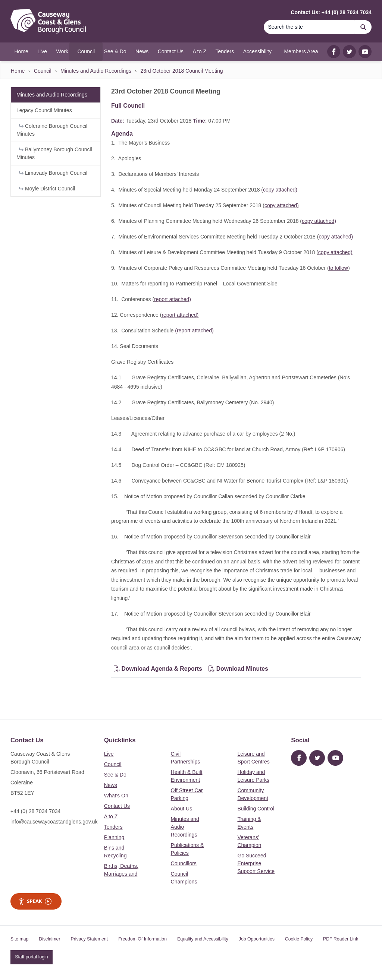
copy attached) (280, 190)
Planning (114, 837)
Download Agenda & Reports (158, 669)
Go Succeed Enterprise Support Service (256, 863)
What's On (116, 796)
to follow (339, 268)
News (111, 785)
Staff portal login (31, 957)
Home (18, 71)
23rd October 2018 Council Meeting (181, 71)
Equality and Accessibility (203, 939)
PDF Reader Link (341, 939)
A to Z (111, 816)
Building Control (256, 809)
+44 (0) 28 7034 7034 (35, 811)
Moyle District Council (47, 189)
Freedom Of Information (143, 939)
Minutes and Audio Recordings (96, 71)
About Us (182, 809)
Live (109, 754)
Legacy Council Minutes (44, 110)
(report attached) (194, 331)
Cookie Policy (299, 939)
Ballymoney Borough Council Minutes (54, 153)
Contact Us (117, 806)
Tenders (113, 827)
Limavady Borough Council (53, 173)
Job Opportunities (257, 939)
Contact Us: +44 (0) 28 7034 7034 (331, 12)
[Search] (309, 27)
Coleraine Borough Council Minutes (52, 130)
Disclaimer (49, 939)
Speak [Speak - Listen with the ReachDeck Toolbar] (35, 901)
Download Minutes (238, 669)
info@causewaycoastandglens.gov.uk (54, 822)
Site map (19, 939)
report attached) (173, 299)
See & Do (115, 775)
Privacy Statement (89, 939)
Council (43, 71)
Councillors (184, 863)
